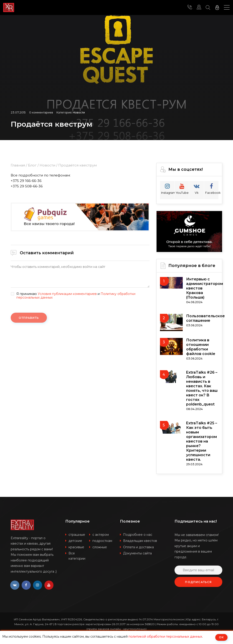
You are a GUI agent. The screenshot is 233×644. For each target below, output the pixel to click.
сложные (100, 547)
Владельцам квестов (140, 541)
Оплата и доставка (138, 547)
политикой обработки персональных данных (165, 636)
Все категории (77, 556)
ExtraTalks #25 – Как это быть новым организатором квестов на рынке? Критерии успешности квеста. (202, 441)
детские (75, 541)
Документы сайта (137, 553)
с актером (101, 535)
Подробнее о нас (138, 535)
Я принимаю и (76, 296)
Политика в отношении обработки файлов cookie (201, 347)
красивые (76, 547)
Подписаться (198, 582)
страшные (77, 535)
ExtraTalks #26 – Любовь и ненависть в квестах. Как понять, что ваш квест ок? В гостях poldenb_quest (202, 388)
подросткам (102, 541)
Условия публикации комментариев (67, 294)
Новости (79, 112)
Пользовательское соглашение (205, 318)
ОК (221, 637)
